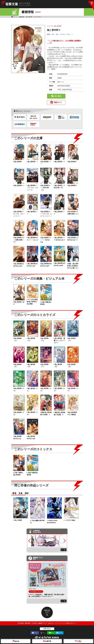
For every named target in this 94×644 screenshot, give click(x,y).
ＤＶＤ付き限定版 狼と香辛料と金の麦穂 (32, 302)
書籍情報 (22, 17)
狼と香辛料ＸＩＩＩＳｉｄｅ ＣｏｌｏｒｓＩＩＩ (46, 214)
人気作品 (34, 623)
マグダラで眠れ (70, 520)
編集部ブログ (43, 623)
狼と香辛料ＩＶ (60, 162)
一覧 (64, 550)
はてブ (60, 633)
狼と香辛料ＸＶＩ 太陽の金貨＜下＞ (19, 240)
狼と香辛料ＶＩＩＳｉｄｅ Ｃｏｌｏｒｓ (33, 188)
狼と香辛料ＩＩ (33, 162)
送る (52, 633)
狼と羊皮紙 (18, 520)
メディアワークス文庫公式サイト (65, 623)
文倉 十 (70, 34)
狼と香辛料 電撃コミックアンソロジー (60, 340)
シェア (36, 633)
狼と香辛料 (29, 17)
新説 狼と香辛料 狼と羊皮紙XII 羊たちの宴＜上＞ (73, 266)
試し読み (58, 96)
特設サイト (58, 102)
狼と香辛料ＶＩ (19, 186)
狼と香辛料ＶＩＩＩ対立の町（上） (46, 188)
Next (65, 541)
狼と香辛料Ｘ (73, 186)
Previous (29, 541)
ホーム (15, 17)
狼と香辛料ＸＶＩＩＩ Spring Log (46, 240)
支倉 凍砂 (55, 34)
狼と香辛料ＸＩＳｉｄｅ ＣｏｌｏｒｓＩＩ (19, 214)
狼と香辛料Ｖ (73, 162)
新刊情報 (21, 623)
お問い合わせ (47, 629)
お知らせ (51, 623)
